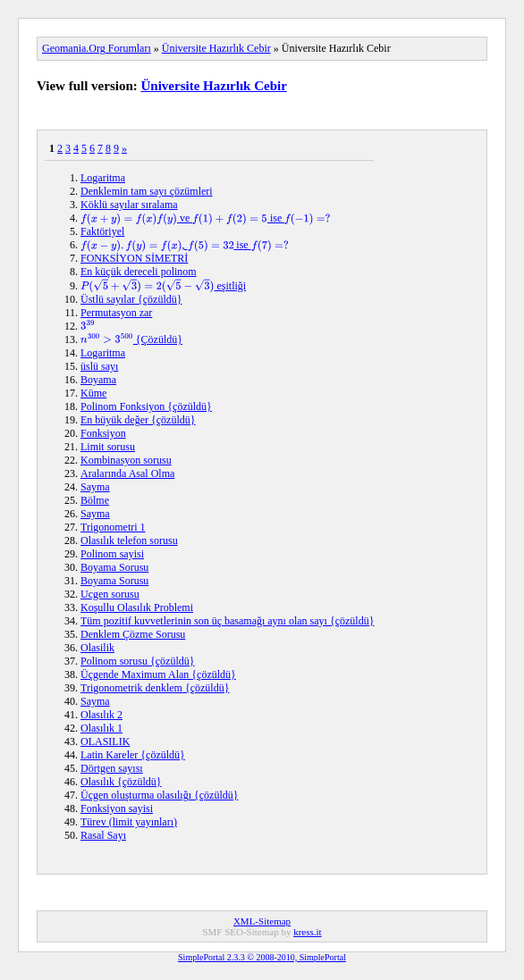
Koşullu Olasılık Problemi (137, 607)
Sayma (95, 487)
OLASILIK (105, 741)
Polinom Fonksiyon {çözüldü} (146, 406)
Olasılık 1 (101, 728)
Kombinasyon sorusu (126, 460)
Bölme (95, 500)
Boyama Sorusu (114, 567)
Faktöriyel (102, 231)
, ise (185, 245)
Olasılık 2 (101, 715)
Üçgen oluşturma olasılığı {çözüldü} (159, 795)
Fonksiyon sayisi (117, 808)
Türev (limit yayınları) (129, 822)
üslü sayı (99, 366)
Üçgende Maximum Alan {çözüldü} (158, 674)
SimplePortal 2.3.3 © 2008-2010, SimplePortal (262, 957)
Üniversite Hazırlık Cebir (216, 48)
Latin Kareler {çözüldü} (133, 755)
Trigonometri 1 (113, 527)
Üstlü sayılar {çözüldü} (131, 299)
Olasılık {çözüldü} (121, 782)
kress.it (307, 932)
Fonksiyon (103, 433)
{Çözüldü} (131, 339)
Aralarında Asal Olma (127, 473)
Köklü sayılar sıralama (129, 205)
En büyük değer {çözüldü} (138, 420)
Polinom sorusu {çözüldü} (138, 661)
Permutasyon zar (116, 313)
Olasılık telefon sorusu (129, 540)
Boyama (98, 380)
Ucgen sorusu (110, 594)
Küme (93, 393)
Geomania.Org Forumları (97, 48)
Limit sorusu (108, 447)
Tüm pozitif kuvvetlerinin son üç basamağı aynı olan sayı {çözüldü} (227, 621)
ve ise (206, 218)
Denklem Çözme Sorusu (133, 634)
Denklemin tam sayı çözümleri (147, 191)
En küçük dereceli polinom (139, 272)
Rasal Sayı (103, 835)
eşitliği (163, 286)
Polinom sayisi (112, 554)
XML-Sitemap (262, 921)
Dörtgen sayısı (112, 768)
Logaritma (103, 178)
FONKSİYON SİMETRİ (134, 258)
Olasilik (97, 648)
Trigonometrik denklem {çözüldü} (155, 688)
